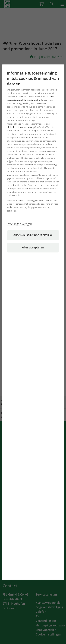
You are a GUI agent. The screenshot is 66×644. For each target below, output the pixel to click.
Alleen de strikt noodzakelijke (33, 235)
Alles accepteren (33, 247)
